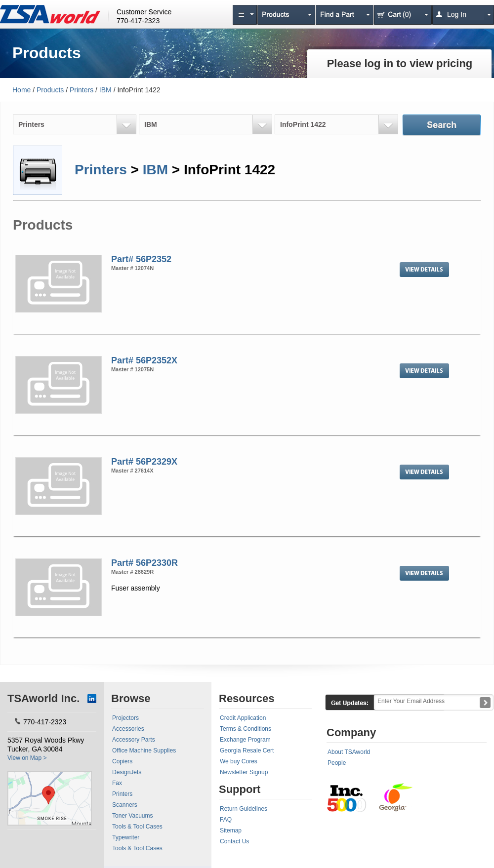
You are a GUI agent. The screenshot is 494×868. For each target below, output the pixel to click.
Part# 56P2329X (144, 462)
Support (240, 789)
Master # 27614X (132, 471)
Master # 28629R (132, 572)
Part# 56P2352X (144, 360)
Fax (117, 783)
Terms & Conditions (246, 729)
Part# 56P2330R (144, 563)
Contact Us (234, 841)
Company (351, 732)
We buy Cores (239, 761)
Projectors (125, 718)
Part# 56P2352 (141, 259)
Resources (247, 698)
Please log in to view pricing (400, 63)
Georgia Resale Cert (247, 750)
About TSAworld (349, 752)
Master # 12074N (132, 268)
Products (50, 90)
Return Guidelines (244, 809)
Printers (82, 90)
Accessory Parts (134, 740)
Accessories (128, 729)
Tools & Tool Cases (137, 827)
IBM (105, 90)
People (337, 763)
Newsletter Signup (244, 772)
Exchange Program (245, 740)
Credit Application (243, 718)
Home (21, 90)
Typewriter (126, 837)
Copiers (122, 761)
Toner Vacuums (132, 816)
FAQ (226, 820)
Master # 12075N (132, 369)
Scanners (125, 805)
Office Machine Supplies (144, 750)
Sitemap (231, 830)
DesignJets (127, 772)
